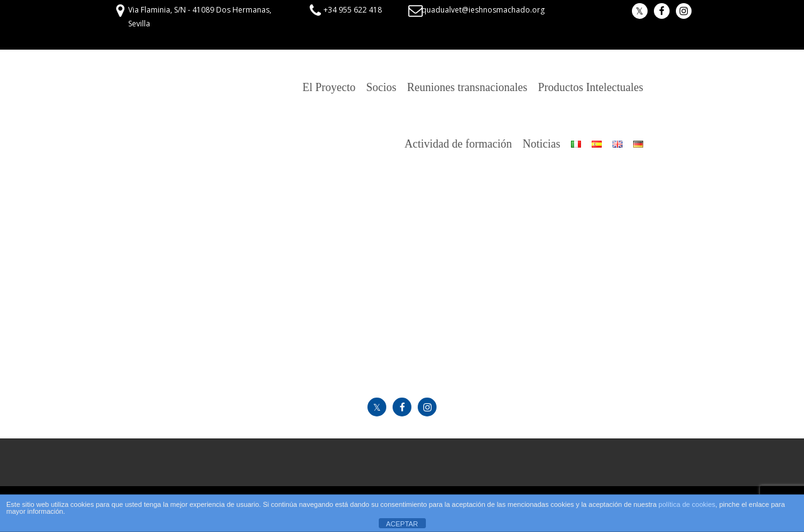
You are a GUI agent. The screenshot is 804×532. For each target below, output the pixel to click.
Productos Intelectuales (591, 87)
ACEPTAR (402, 524)
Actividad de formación (458, 144)
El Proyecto (329, 87)
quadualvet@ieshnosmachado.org (483, 10)
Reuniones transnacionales (467, 87)
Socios (381, 87)
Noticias (541, 144)
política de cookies (687, 504)
